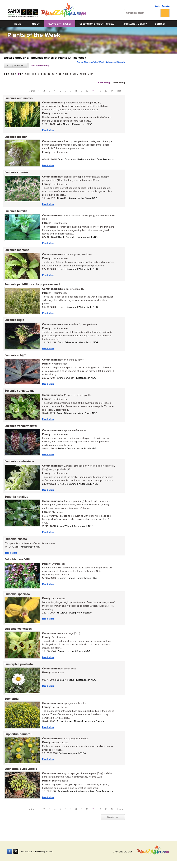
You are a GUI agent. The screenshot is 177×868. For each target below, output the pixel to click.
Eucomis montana (16, 252)
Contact (160, 24)
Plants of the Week (60, 24)
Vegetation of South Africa (97, 24)
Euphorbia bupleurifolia (20, 776)
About (36, 24)
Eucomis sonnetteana (19, 394)
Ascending (104, 83)
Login (158, 6)
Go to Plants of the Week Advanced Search (101, 65)
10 (87, 91)
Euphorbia (11, 706)
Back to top (113, 825)
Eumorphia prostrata (18, 670)
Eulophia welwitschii (18, 635)
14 (112, 91)
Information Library (134, 24)
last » (120, 91)
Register (166, 6)
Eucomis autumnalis (18, 98)
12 (100, 91)
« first (32, 91)
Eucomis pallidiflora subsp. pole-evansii (32, 287)
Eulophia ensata (15, 544)
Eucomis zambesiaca (19, 465)
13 (106, 91)
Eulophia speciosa (17, 600)
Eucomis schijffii (15, 358)
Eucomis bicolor (15, 137)
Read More (48, 130)
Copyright (117, 852)
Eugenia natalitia (16, 501)
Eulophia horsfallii (16, 565)
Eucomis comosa (16, 173)
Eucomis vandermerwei (20, 430)
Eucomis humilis (15, 212)
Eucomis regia (14, 322)
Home (17, 24)
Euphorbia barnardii (18, 741)
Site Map (128, 852)
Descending (118, 83)
